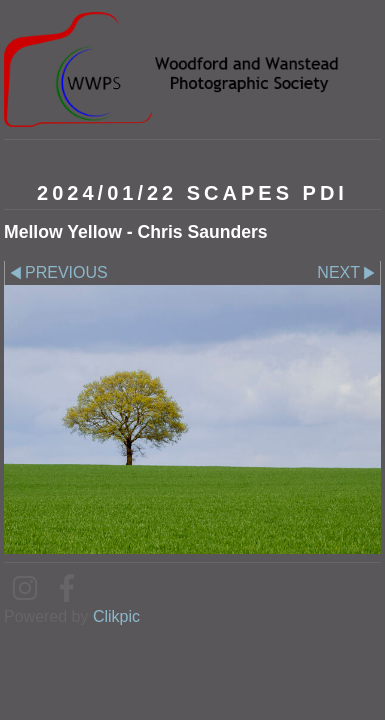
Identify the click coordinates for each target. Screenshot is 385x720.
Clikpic (116, 616)
